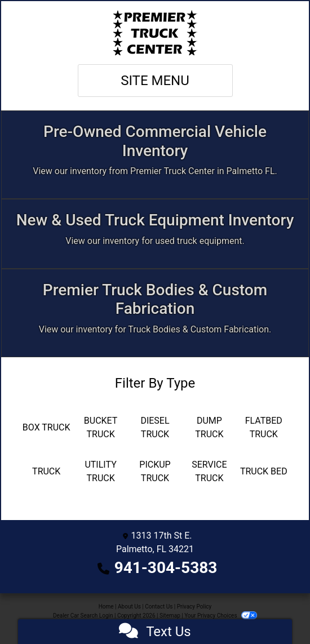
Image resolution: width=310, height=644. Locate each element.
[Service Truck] (209, 472)
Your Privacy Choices (221, 616)
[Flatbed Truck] (264, 428)
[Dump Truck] (209, 428)
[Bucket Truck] (100, 428)
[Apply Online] (155, 234)
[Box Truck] (46, 428)
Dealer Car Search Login (83, 616)
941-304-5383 (166, 568)
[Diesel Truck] (155, 428)
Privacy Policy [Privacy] (194, 607)
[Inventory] (155, 155)
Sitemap (170, 616)
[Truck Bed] (264, 472)
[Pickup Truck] (155, 472)
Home (106, 607)
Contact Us (159, 607)
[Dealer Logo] (155, 33)
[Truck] (46, 472)
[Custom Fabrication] (155, 313)
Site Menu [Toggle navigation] (155, 81)
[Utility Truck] (100, 472)
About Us (129, 607)
